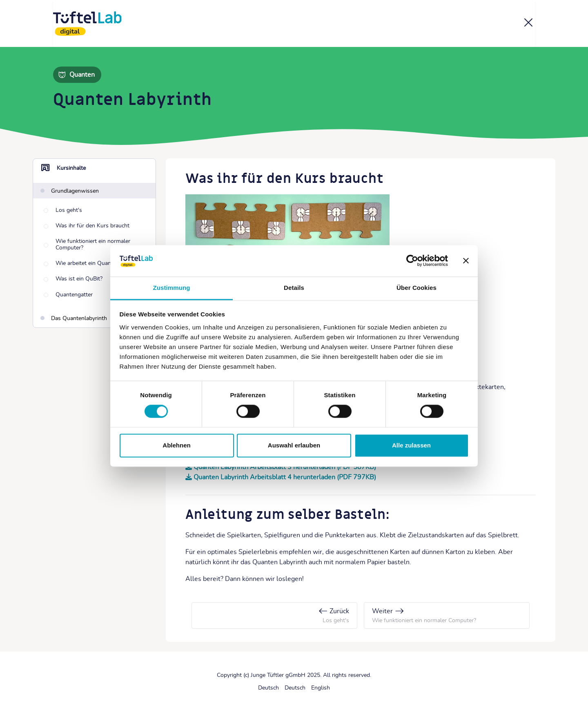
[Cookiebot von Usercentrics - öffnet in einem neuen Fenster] (412, 261)
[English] (321, 688)
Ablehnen (176, 445)
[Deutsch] (268, 688)
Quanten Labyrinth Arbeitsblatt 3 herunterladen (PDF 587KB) (285, 467)
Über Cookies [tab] (416, 288)
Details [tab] (294, 288)
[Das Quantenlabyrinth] (74, 319)
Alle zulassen (411, 445)
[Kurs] (528, 24)
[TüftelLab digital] (87, 24)
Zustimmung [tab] (172, 288)
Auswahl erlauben (294, 445)
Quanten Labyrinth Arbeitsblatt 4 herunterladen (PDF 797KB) (285, 477)
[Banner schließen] (466, 261)
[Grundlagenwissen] (70, 191)
